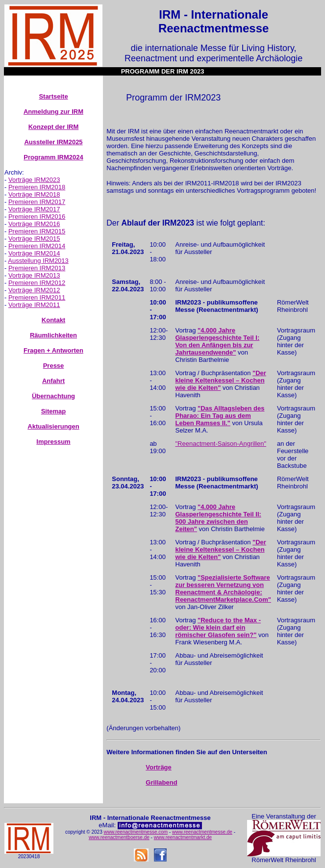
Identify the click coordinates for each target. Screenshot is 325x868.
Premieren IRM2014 (37, 246)
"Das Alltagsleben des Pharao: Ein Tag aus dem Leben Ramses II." (220, 416)
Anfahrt (53, 381)
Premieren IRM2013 (37, 268)
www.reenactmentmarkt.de (183, 837)
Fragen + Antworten (53, 350)
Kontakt (53, 320)
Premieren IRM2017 (37, 202)
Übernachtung (53, 396)
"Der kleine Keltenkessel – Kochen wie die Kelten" (221, 380)
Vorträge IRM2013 (34, 275)
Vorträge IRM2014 (34, 253)
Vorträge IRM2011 (34, 305)
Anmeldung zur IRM (53, 112)
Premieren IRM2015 (37, 231)
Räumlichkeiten (53, 335)
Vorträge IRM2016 (34, 224)
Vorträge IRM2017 (34, 209)
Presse (54, 366)
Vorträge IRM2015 (34, 239)
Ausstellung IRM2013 (38, 261)
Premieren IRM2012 (37, 283)
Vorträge (159, 767)
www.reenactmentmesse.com (136, 832)
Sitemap (54, 411)
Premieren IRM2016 (37, 217)
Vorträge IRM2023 (34, 180)
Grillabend (161, 782)
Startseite (53, 96)
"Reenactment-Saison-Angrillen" (221, 444)
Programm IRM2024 (53, 157)
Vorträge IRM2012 (34, 290)
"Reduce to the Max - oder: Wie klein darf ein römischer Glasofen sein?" (218, 627)
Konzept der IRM (54, 127)
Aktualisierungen (53, 426)
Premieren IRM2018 (37, 187)
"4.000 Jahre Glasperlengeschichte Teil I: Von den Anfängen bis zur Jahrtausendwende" (218, 341)
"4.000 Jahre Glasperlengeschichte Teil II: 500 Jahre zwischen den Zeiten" (218, 518)
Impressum (53, 442)
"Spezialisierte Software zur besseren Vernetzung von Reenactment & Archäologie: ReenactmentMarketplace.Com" (223, 588)
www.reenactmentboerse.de (119, 837)
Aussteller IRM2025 (53, 142)
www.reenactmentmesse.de (202, 832)
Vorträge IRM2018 (34, 194)
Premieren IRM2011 (37, 297)
